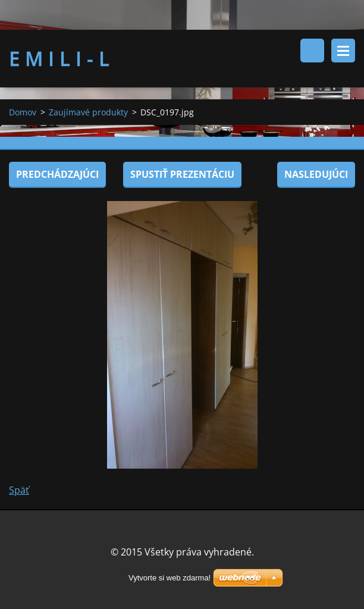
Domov (23, 112)
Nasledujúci (316, 174)
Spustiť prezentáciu (182, 174)
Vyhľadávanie (312, 51)
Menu (343, 51)
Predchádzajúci (57, 174)
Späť (19, 490)
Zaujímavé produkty (88, 112)
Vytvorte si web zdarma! (170, 578)
